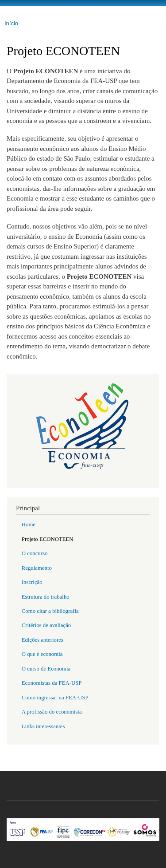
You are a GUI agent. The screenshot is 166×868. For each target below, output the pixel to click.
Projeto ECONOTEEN (48, 539)
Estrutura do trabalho (46, 597)
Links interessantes (43, 726)
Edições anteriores (42, 640)
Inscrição (32, 582)
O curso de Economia (46, 669)
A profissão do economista (52, 712)
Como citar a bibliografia (50, 611)
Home (29, 525)
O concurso (35, 553)
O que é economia (42, 654)
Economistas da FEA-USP (52, 683)
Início (11, 23)
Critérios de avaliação (46, 625)
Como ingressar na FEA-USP (55, 698)
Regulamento (37, 568)
